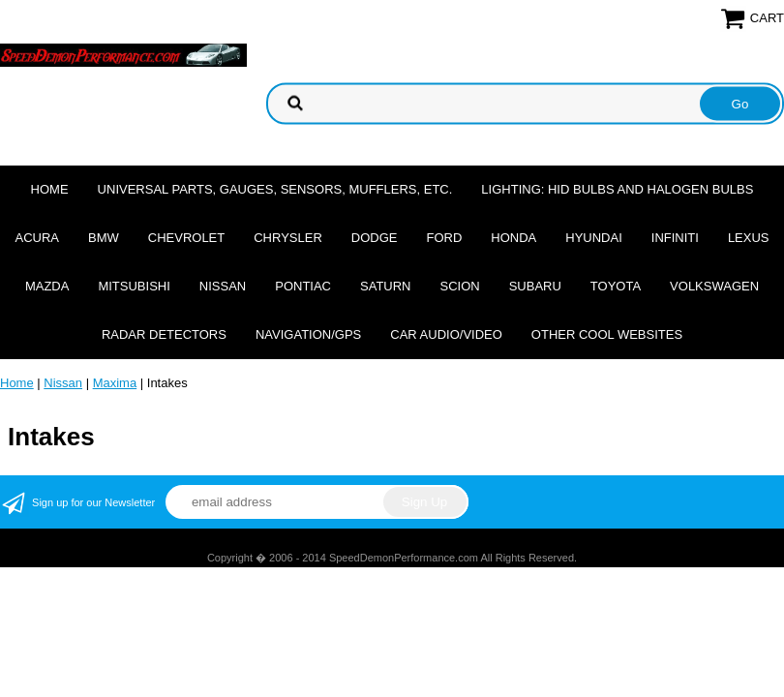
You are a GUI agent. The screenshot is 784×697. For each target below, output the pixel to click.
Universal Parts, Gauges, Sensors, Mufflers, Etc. (275, 189)
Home (50, 189)
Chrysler (288, 238)
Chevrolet (186, 238)
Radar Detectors (164, 334)
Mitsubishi (134, 286)
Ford (444, 238)
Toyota (616, 286)
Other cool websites (607, 334)
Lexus (749, 238)
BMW (104, 238)
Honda (513, 238)
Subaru (535, 286)
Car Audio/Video (446, 334)
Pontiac (303, 286)
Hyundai (594, 238)
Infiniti (675, 238)
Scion (460, 286)
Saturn (385, 286)
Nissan (223, 286)
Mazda (47, 286)
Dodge (375, 238)
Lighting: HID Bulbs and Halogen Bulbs (617, 189)
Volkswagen (714, 286)
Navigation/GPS (308, 334)
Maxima (115, 383)
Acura (37, 238)
